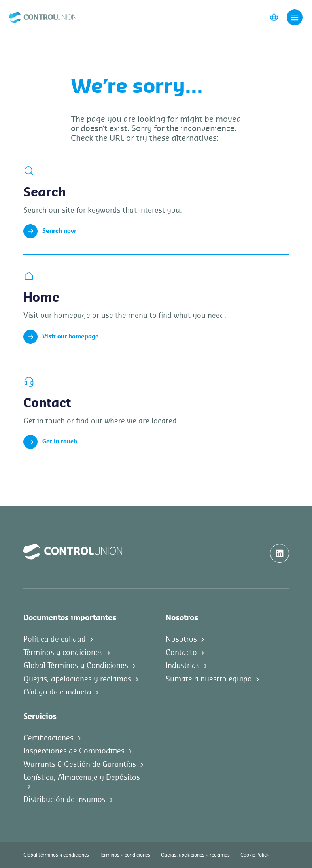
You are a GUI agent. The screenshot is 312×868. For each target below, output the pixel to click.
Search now (49, 231)
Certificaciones (48, 738)
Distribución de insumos (64, 800)
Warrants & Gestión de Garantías (80, 764)
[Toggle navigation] (295, 17)
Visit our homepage (61, 337)
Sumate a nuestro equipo (209, 679)
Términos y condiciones (63, 653)
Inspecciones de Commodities (74, 751)
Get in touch (50, 442)
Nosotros (181, 639)
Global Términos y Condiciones (76, 666)
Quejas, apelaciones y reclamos (77, 679)
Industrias (183, 666)
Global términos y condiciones (56, 855)
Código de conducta (57, 692)
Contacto (181, 653)
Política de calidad (55, 639)
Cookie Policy (255, 855)
